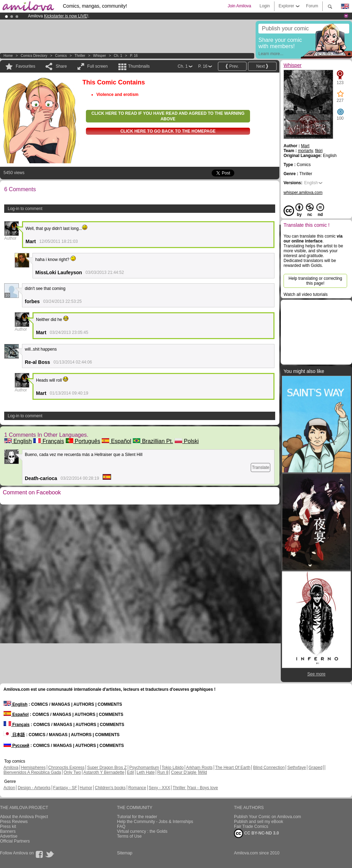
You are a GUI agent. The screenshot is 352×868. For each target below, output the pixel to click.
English (18, 441)
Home (8, 56)
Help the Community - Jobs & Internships (155, 822)
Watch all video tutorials (306, 294)
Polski (187, 441)
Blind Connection (269, 768)
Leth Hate (146, 772)
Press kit (8, 826)
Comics (61, 56)
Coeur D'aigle (184, 772)
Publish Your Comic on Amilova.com (267, 817)
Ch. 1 (118, 56)
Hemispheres (33, 768)
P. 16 (134, 56)
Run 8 (163, 772)
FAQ (121, 826)
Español (116, 441)
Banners (8, 831)
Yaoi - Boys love (203, 788)
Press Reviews (14, 822)
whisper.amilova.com (303, 193)
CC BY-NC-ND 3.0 (256, 833)
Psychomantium (144, 768)
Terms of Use (129, 836)
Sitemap (125, 853)
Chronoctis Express (66, 768)
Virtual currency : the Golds (142, 831)
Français (49, 441)
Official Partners (15, 841)
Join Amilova (239, 6)
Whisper (100, 56)
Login (265, 6)
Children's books (110, 788)
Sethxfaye (297, 768)
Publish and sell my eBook (259, 822)
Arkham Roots (199, 768)
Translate (261, 467)
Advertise (9, 836)
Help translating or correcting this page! (315, 281)
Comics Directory (34, 56)
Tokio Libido (173, 768)
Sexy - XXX (159, 788)
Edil (131, 772)
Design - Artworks (34, 788)
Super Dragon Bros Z (107, 768)
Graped (315, 768)
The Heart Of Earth (233, 768)
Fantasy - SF (65, 788)
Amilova (11, 768)
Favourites (25, 66)
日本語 (14, 735)
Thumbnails (139, 66)
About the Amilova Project (24, 817)
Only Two (72, 772)
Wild (203, 772)
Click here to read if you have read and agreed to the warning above (168, 116)
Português (83, 441)
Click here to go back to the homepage (168, 131)
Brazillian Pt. (153, 441)
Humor (86, 788)
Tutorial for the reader (137, 817)
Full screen (98, 66)
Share (61, 66)
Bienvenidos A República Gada (32, 772)
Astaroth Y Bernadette (104, 772)
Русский (16, 746)
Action (9, 788)
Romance (137, 788)
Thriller (80, 56)
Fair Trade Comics (251, 826)
